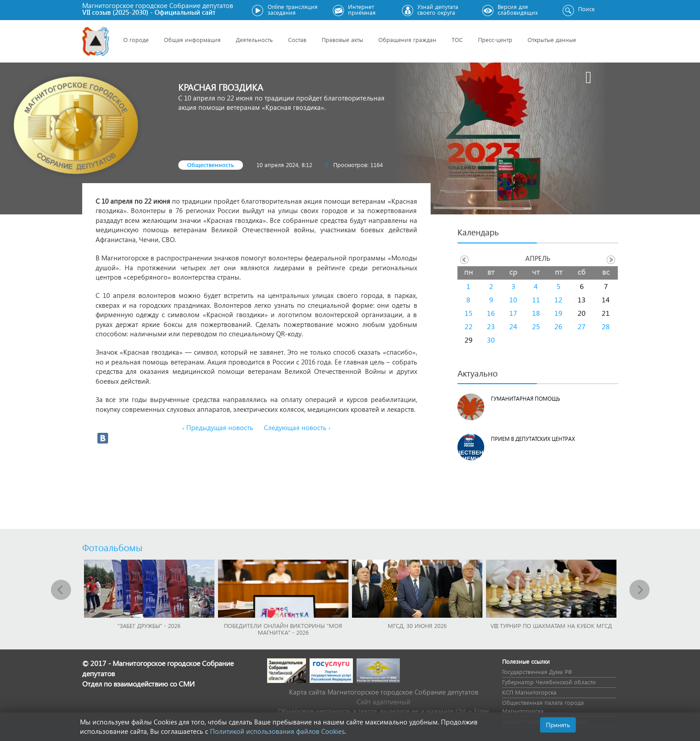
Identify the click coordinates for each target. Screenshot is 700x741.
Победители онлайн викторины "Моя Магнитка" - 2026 (283, 629)
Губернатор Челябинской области (549, 682)
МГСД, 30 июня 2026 (417, 626)
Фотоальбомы (112, 547)
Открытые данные (552, 40)
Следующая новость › (297, 427)
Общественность (211, 165)
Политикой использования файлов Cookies (277, 731)
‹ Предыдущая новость (218, 427)
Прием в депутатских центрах (533, 439)
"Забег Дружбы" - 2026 (149, 626)
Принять (558, 725)
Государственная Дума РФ (537, 672)
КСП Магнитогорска (529, 692)
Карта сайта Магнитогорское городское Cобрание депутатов (384, 692)
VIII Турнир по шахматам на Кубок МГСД (551, 626)
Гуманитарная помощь (526, 399)
